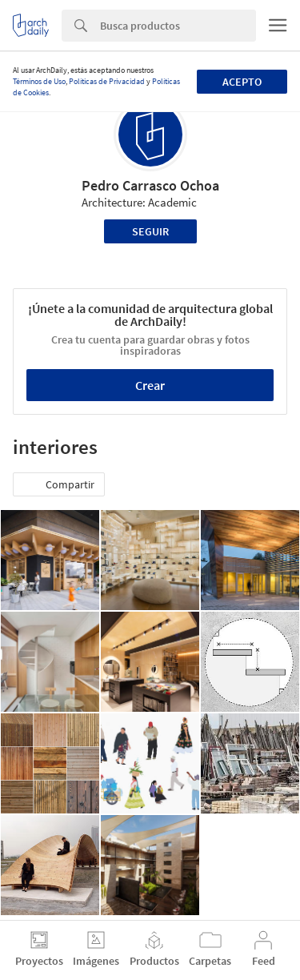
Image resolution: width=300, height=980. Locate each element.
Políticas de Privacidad (107, 81)
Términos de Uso (39, 81)
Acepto (242, 82)
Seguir (150, 231)
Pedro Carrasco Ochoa (150, 185)
